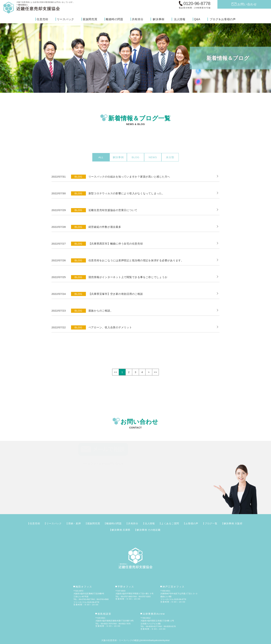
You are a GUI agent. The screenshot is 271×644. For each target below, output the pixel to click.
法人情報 (180, 19)
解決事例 (159, 19)
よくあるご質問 (170, 523)
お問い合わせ (247, 4)
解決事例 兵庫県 (121, 530)
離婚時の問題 (115, 19)
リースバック (66, 19)
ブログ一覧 (211, 523)
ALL (101, 157)
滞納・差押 (74, 523)
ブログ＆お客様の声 (223, 19)
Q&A (197, 19)
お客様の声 (192, 523)
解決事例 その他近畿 (149, 530)
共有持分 (138, 19)
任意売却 (42, 19)
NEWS (153, 157)
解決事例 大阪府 (233, 523)
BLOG (136, 157)
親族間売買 (90, 19)
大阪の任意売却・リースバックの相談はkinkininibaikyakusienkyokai (135, 640)
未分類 (170, 157)
